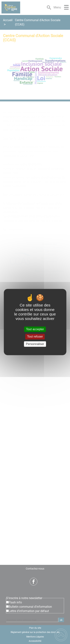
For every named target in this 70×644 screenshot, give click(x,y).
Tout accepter (35, 329)
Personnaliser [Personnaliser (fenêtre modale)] (35, 344)
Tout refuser (35, 337)
